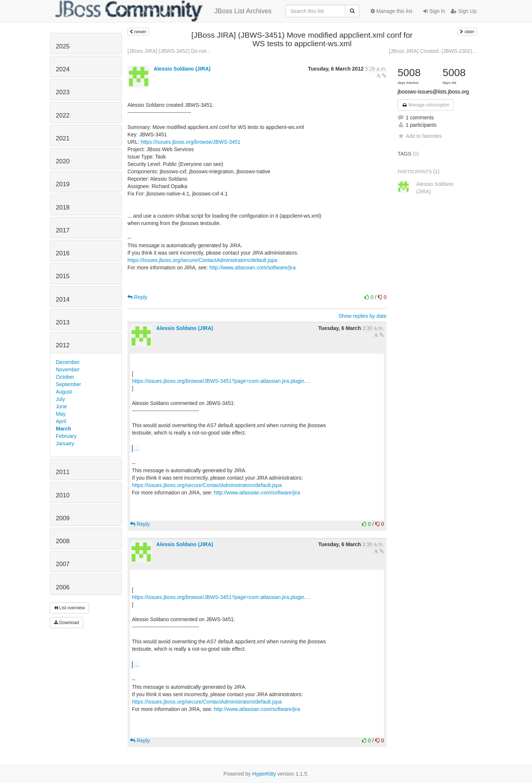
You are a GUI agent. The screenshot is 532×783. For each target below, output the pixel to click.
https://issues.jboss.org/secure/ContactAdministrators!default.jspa (202, 260)
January (65, 443)
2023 (63, 92)
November (68, 370)
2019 (63, 184)
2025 (63, 46)
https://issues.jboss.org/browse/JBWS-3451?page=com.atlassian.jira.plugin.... (221, 381)
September (68, 384)
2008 (63, 541)
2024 (63, 69)
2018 (63, 207)
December (68, 362)
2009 (63, 518)
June (61, 406)
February (66, 436)
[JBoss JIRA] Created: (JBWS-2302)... (433, 51)
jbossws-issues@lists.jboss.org (433, 92)
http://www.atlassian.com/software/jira (253, 268)
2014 (63, 299)
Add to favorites (420, 136)
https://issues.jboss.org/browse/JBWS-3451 (191, 142)
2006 (63, 587)
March (63, 429)
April (61, 421)
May (61, 414)
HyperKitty (264, 774)
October (65, 377)
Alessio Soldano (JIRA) (182, 69)
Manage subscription (426, 105)
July (60, 399)
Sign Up (464, 11)
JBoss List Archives (163, 11)
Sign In (434, 11)
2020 (63, 161)
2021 (63, 138)
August (64, 392)
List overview (69, 608)
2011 (63, 472)
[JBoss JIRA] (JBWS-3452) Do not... (169, 51)
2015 (63, 276)
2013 (63, 322)
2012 (63, 345)
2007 (63, 564)
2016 (63, 253)
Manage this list (391, 11)
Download (66, 623)
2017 (63, 230)
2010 (63, 495)
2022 (63, 115)
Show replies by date (362, 316)
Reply (137, 297)
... (137, 448)
